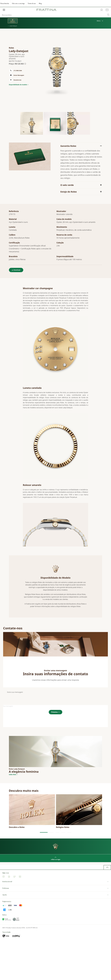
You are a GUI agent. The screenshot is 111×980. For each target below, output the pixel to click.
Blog (40, 3)
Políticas (55, 888)
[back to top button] (107, 867)
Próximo (55, 712)
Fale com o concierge (18, 3)
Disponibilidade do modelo (18, 85)
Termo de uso (32, 3)
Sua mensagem (8, 706)
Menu (100, 21)
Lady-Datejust (12, 26)
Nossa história (5, 3)
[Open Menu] (4, 10)
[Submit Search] (108, 15)
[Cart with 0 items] (107, 10)
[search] (55, 15)
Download (17, 270)
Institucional (55, 882)
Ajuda (55, 895)
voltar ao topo (56, 858)
